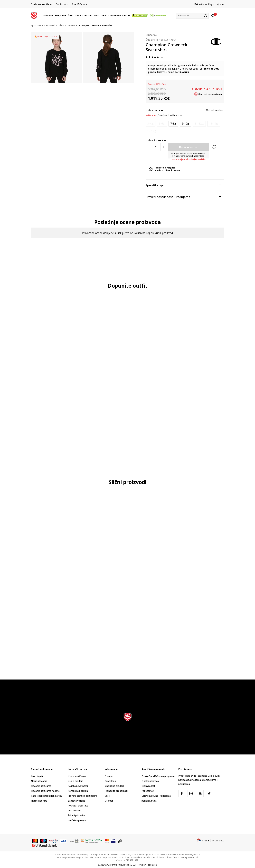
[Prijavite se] (213, 16)
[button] (192, 16)
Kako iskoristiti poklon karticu (47, 796)
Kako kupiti (37, 776)
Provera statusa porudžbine (83, 796)
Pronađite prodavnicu (116, 791)
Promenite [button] (218, 840)
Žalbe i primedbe (77, 815)
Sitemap (109, 801)
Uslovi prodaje (75, 781)
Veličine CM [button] (176, 115)
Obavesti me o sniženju (210, 94)
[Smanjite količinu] (148, 147)
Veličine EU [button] (151, 115)
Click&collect (148, 786)
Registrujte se (216, 4)
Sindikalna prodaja (114, 786)
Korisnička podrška (78, 791)
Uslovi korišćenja (77, 776)
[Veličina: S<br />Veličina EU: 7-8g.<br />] (173, 124)
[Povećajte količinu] (163, 147)
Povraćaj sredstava (78, 806)
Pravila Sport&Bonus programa (158, 776)
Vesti (107, 796)
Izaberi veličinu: (155, 110)
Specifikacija (183, 185)
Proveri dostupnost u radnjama (183, 197)
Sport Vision (37, 25)
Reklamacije (74, 810)
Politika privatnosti (78, 786)
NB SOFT (134, 865)
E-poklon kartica (150, 781)
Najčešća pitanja (77, 820)
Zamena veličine (76, 801)
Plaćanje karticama (41, 786)
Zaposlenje (111, 781)
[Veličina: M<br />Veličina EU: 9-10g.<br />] (186, 124)
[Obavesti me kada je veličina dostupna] (151, 124)
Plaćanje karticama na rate (45, 791)
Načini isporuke (39, 801)
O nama (109, 776)
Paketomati (148, 791)
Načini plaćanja (39, 781)
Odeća (61, 25)
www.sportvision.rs (113, 865)
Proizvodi (51, 25)
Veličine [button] (163, 115)
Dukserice (72, 25)
